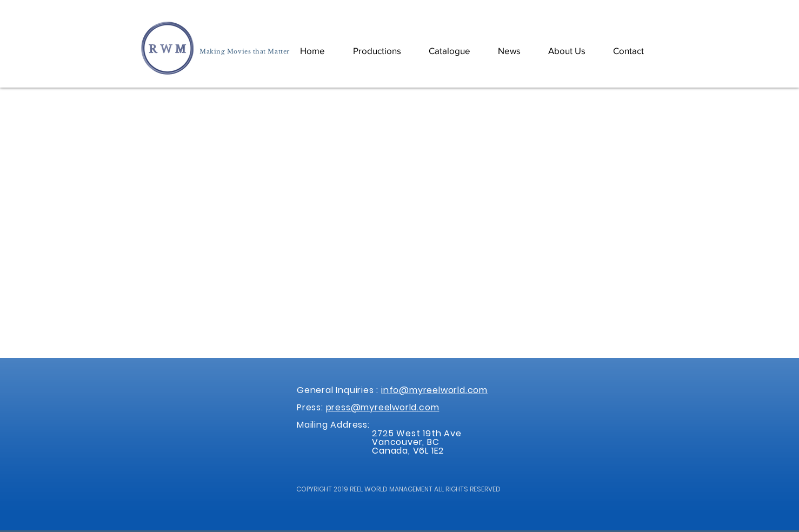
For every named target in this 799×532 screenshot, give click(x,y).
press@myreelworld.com (383, 407)
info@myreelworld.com (434, 390)
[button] (449, 51)
